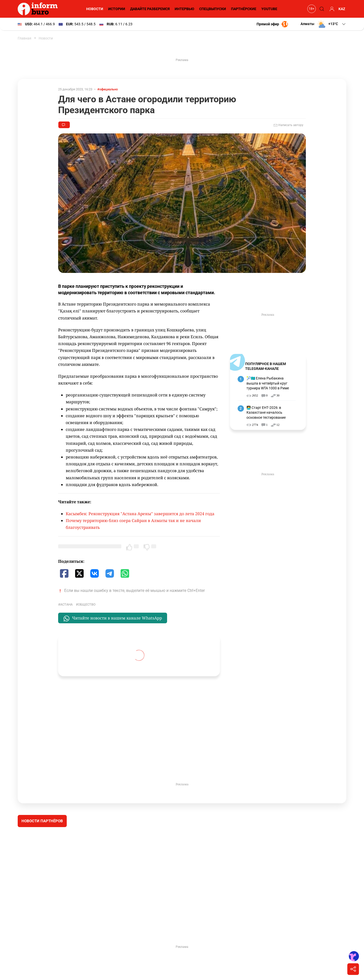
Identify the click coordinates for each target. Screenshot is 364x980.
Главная (25, 38)
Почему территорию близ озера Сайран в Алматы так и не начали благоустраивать (133, 524)
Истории (116, 9)
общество (86, 604)
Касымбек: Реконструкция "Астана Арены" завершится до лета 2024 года (139, 514)
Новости (94, 9)
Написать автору (288, 125)
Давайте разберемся (149, 9)
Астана (66, 604)
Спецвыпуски (212, 9)
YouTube (269, 9)
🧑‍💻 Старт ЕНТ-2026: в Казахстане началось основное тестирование (266, 413)
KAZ (342, 9)
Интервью (184, 9)
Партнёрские (243, 9)
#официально (109, 89)
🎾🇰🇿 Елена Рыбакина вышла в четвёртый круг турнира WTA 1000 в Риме (268, 383)
